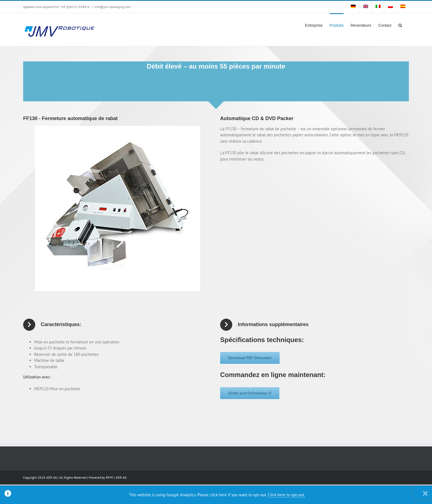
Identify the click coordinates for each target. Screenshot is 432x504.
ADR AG (121, 477)
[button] (400, 25)
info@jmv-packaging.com (113, 7)
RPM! (110, 477)
